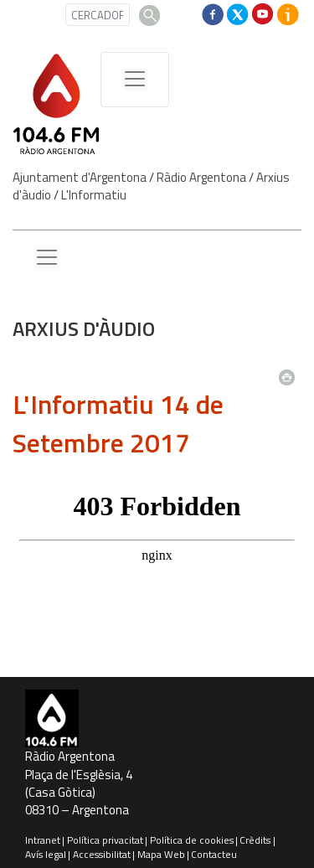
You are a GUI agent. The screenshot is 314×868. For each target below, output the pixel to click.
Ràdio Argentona (201, 177)
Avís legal (46, 854)
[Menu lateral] (47, 258)
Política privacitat (105, 840)
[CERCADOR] (98, 15)
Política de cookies (192, 840)
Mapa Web (161, 854)
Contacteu (214, 854)
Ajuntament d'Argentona (80, 177)
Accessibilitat (102, 854)
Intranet (43, 840)
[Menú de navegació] (135, 80)
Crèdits (255, 840)
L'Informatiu (94, 195)
